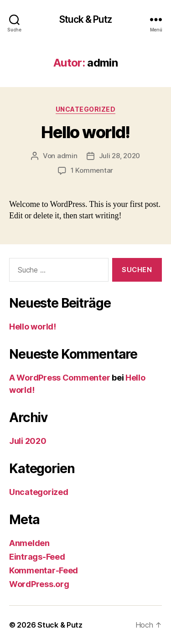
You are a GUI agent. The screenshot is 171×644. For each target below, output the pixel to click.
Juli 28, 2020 (120, 156)
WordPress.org (39, 584)
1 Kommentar (92, 170)
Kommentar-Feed (44, 570)
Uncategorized (86, 109)
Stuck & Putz (85, 19)
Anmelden (29, 543)
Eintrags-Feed (37, 557)
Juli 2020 (28, 441)
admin (67, 156)
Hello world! (85, 132)
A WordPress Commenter (60, 378)
